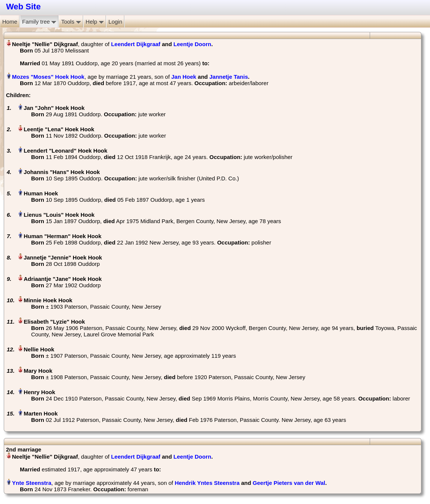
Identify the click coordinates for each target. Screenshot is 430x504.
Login (116, 22)
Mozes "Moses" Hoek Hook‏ (48, 77)
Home (10, 22)
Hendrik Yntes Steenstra (207, 483)
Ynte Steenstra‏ (32, 483)
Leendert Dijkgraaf (136, 44)
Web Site (23, 7)
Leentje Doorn (192, 44)
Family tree (39, 22)
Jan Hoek (184, 77)
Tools (71, 22)
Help (95, 22)
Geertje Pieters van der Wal (289, 483)
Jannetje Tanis (229, 77)
